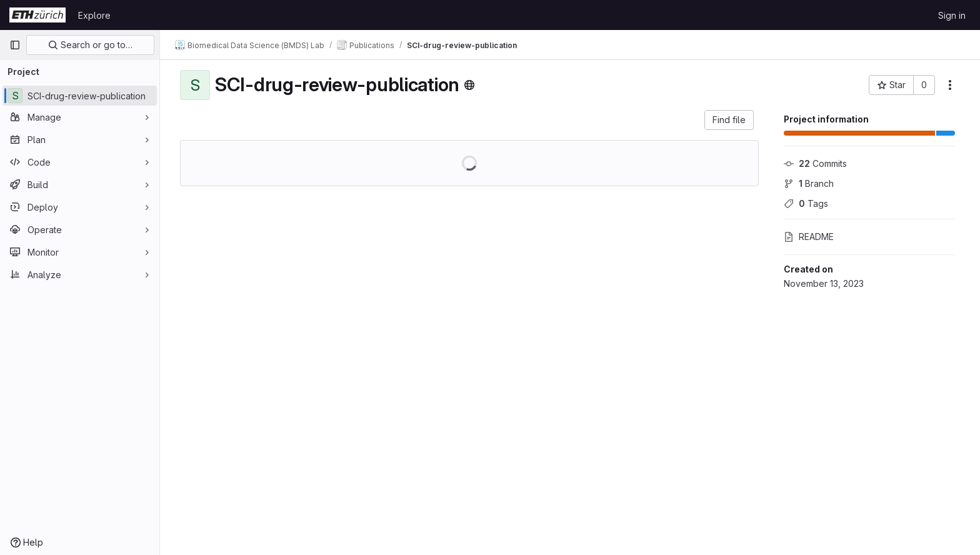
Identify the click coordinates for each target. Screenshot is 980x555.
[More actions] (950, 85)
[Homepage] (37, 15)
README (809, 237)
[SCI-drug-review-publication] (80, 96)
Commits (815, 163)
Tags (806, 203)
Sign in (952, 15)
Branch (809, 183)
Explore (94, 15)
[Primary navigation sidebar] (15, 45)
